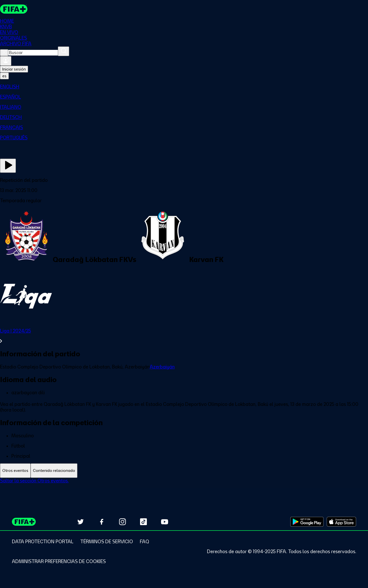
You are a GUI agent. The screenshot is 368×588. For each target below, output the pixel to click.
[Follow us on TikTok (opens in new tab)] (143, 522)
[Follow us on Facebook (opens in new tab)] (101, 522)
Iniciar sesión (14, 69)
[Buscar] (64, 51)
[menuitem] (184, 87)
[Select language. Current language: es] (4, 76)
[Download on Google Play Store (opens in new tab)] (307, 522)
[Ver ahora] (8, 166)
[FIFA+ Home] (14, 9)
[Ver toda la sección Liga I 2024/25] (184, 336)
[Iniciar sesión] (6, 61)
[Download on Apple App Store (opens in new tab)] (341, 522)
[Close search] (4, 53)
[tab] (15, 471)
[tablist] (184, 471)
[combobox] (33, 53)
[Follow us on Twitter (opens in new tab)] (81, 522)
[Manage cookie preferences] (59, 561)
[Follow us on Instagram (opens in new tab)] (122, 522)
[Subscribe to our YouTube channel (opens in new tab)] (164, 522)
